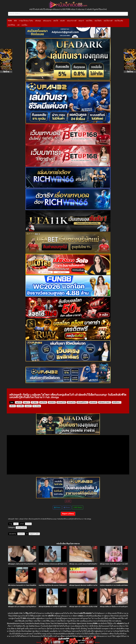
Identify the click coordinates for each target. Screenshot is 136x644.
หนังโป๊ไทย (11, 25)
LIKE (68, 501)
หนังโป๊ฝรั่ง (98, 21)
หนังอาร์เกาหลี (72, 21)
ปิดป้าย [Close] (6, 72)
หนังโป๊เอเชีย (119, 21)
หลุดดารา (27, 402)
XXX (15, 21)
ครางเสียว (20, 406)
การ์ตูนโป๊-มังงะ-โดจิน (26, 21)
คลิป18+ (13, 406)
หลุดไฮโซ (19, 402)
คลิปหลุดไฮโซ (61, 402)
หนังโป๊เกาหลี (108, 21)
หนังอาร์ (81, 21)
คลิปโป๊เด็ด (43, 402)
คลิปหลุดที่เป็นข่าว (82, 402)
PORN (10, 21)
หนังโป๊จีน (89, 21)
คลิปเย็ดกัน (52, 402)
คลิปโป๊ (56, 21)
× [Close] (95, 637)
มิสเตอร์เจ (21, 534)
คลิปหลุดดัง (93, 402)
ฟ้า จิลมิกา (35, 402)
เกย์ (18, 25)
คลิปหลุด (38, 21)
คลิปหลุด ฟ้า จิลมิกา (105, 402)
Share (57, 507)
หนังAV (62, 21)
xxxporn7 (28, 406)
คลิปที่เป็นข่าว (117, 402)
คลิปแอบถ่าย (47, 21)
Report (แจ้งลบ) (68, 514)
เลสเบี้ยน (24, 25)
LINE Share (78, 507)
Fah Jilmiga (37, 406)
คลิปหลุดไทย (71, 402)
